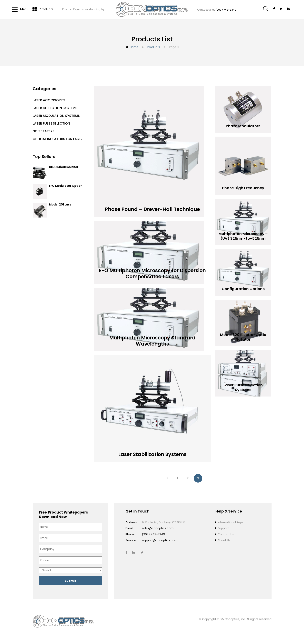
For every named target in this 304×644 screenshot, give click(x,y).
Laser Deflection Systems (55, 108)
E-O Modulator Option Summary (66, 188)
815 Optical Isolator (64, 167)
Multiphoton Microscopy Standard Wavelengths (152, 339)
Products (43, 9)
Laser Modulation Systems (56, 116)
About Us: (224, 540)
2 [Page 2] (188, 478)
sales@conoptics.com (158, 528)
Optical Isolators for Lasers (59, 139)
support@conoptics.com (160, 540)
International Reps (231, 522)
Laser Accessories (49, 100)
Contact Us (226, 534)
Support (223, 528)
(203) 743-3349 (226, 10)
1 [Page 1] (178, 478)
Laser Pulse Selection (51, 123)
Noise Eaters (44, 131)
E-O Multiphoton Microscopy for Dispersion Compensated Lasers (152, 272)
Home (134, 47)
